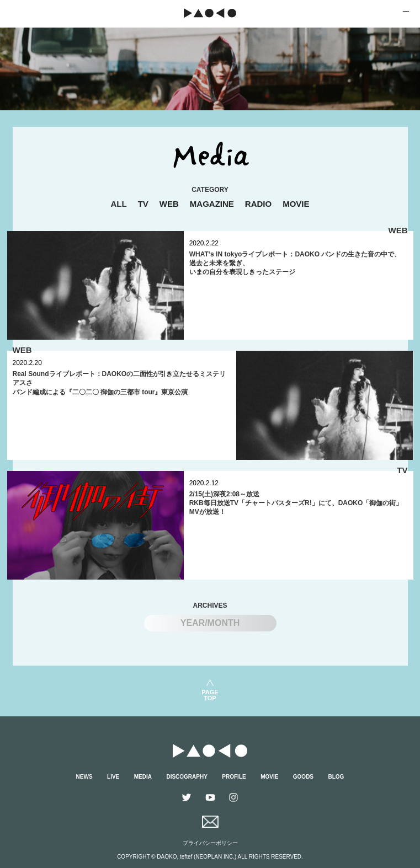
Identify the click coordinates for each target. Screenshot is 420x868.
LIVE (113, 777)
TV (143, 204)
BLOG (336, 777)
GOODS (303, 777)
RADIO (258, 204)
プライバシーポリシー (210, 843)
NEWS (84, 777)
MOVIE (296, 204)
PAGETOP (210, 695)
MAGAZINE (212, 204)
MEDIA (143, 777)
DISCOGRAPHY (187, 777)
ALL (118, 204)
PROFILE (234, 777)
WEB (169, 204)
